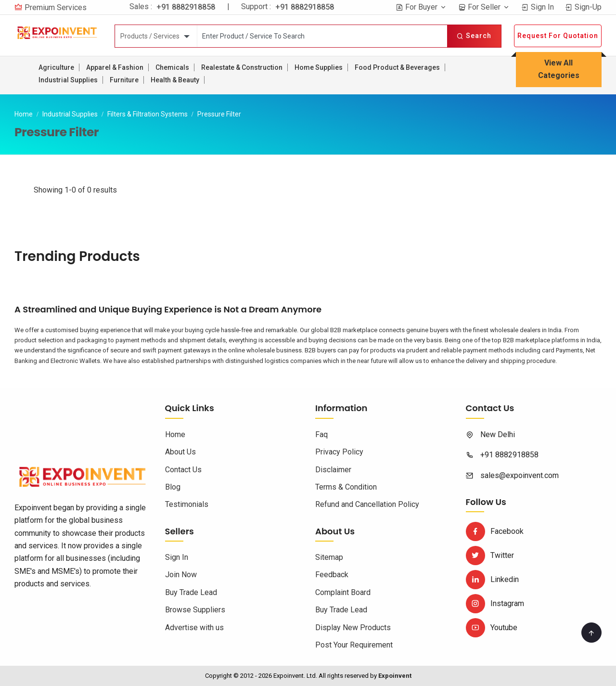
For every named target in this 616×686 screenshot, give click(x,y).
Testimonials (187, 504)
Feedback (332, 575)
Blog (173, 487)
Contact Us (183, 470)
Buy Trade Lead (191, 592)
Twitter (490, 555)
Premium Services (56, 7)
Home (24, 114)
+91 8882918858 (186, 7)
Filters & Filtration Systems (148, 114)
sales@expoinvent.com (520, 475)
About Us (180, 452)
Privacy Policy (339, 452)
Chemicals (172, 67)
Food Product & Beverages (397, 67)
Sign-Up (583, 7)
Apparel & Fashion (115, 67)
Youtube (492, 628)
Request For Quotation (558, 36)
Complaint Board (343, 592)
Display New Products (353, 628)
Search (474, 36)
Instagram (495, 603)
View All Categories (559, 69)
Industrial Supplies (68, 80)
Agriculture (56, 67)
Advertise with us (194, 628)
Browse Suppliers (195, 610)
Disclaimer (333, 470)
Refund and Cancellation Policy (367, 504)
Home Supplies (319, 67)
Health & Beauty (175, 80)
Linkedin (492, 579)
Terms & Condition (346, 487)
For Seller (484, 7)
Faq (321, 434)
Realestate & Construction (242, 67)
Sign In (538, 7)
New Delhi (498, 434)
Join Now (181, 575)
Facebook (495, 531)
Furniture (124, 80)
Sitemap (329, 557)
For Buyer (421, 7)
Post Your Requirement (354, 645)
